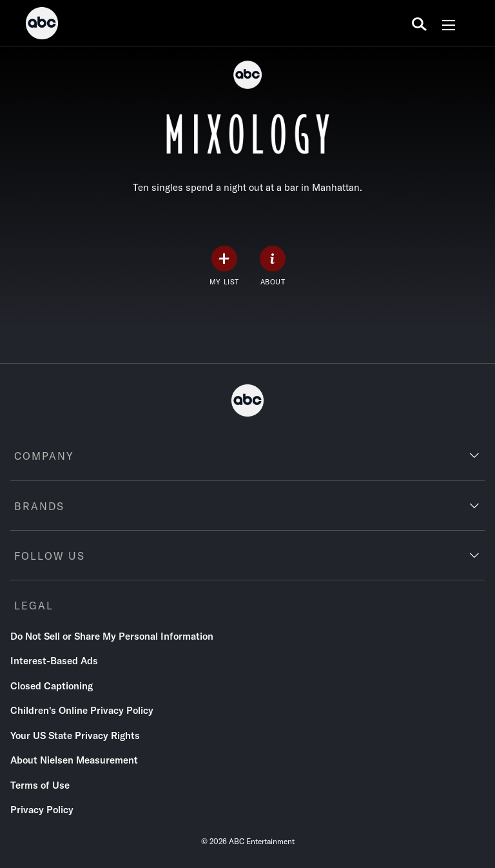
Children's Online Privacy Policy (82, 710)
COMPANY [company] (44, 456)
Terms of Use (40, 785)
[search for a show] (419, 23)
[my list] (224, 266)
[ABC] (42, 25)
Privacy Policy (42, 810)
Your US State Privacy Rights (75, 735)
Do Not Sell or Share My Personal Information (112, 636)
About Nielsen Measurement (74, 760)
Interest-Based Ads (54, 661)
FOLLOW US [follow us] (50, 556)
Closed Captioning (52, 686)
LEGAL (34, 606)
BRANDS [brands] (39, 506)
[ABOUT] (273, 266)
